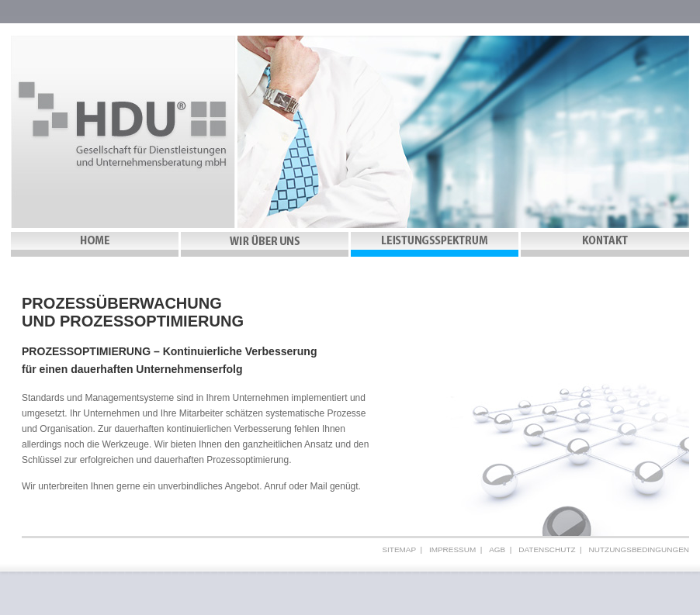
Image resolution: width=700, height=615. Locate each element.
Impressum (452, 549)
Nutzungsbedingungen (639, 549)
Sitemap (399, 549)
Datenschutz (547, 549)
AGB (497, 549)
